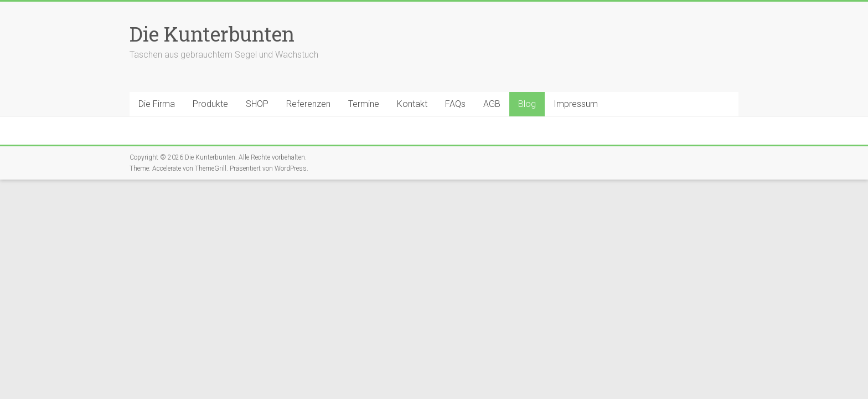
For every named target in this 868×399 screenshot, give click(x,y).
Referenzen (308, 104)
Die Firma (157, 104)
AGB (492, 104)
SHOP (257, 104)
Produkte (210, 104)
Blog (527, 104)
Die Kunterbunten (212, 34)
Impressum (576, 104)
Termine (364, 104)
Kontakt (412, 104)
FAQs (455, 104)
